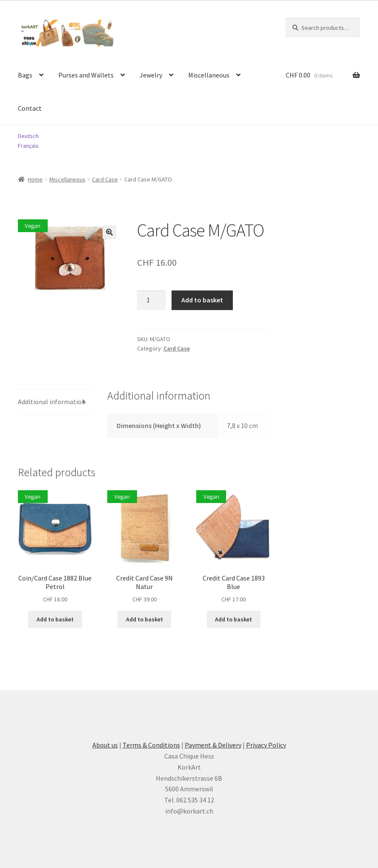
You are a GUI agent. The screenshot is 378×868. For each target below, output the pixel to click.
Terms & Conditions (151, 745)
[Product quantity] (152, 300)
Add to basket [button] (55, 619)
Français (28, 146)
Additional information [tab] (52, 402)
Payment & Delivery (213, 745)
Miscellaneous (209, 75)
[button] (109, 232)
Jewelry (151, 75)
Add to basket (202, 300)
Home (35, 179)
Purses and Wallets (86, 75)
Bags (25, 75)
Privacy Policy (266, 745)
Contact (30, 108)
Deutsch (28, 136)
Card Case (105, 179)
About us (105, 745)
